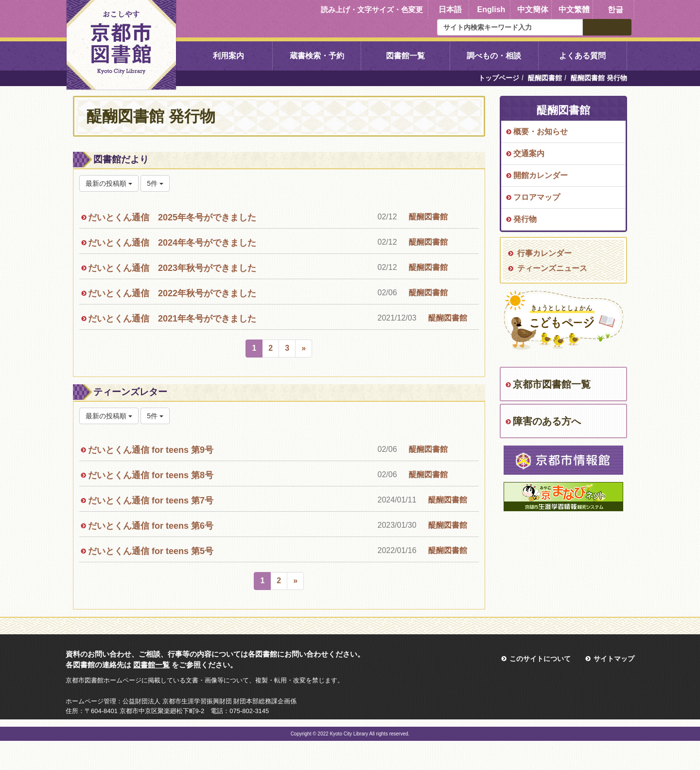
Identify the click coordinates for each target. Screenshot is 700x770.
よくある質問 (582, 56)
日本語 (450, 9)
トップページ (499, 78)
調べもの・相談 (494, 56)
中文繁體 (574, 9)
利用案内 (228, 56)
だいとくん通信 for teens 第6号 (151, 526)
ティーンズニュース (552, 268)
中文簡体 (533, 9)
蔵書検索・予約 (317, 56)
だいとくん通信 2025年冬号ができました (172, 217)
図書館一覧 (405, 56)
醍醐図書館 (545, 78)
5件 (155, 183)
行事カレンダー (544, 253)
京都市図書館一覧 (552, 384)
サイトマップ (614, 659)
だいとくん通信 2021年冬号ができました (172, 319)
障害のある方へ (547, 421)
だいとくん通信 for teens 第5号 (151, 551)
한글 (615, 9)
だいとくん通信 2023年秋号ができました (172, 268)
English (491, 9)
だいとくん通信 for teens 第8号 (151, 475)
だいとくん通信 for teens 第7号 (151, 501)
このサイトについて (540, 659)
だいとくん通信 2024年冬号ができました (172, 243)
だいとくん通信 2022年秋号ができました (172, 293)
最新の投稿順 (109, 183)
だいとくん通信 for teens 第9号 (151, 450)
